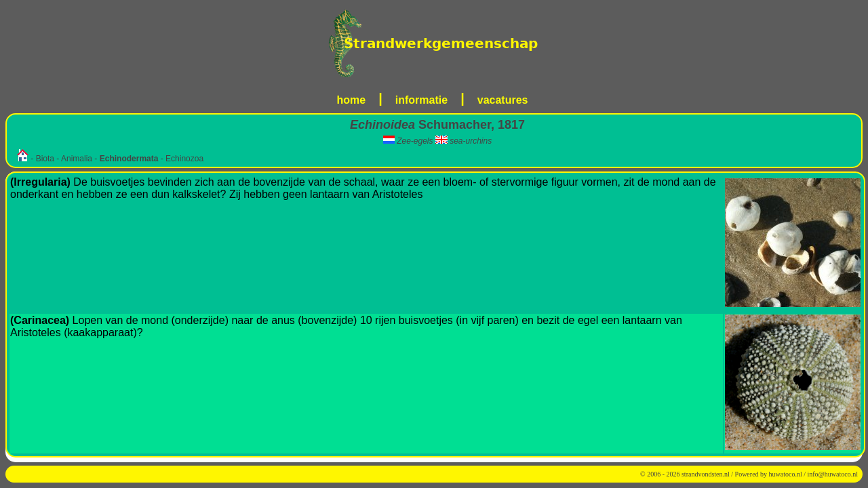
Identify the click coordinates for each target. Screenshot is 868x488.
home (352, 100)
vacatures (503, 100)
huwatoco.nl (786, 474)
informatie (421, 100)
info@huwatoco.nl (833, 474)
